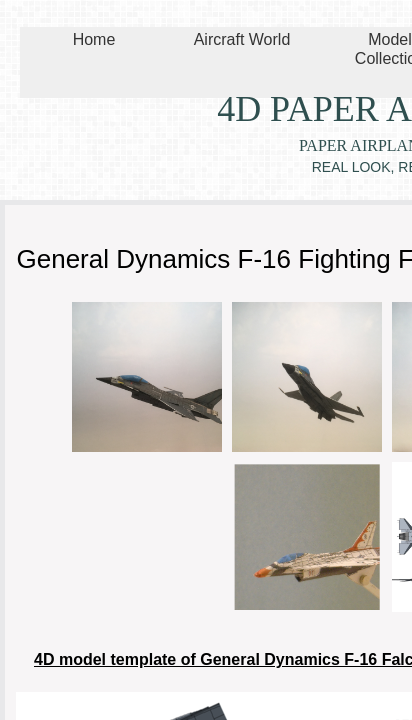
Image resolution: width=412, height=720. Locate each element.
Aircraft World (242, 39)
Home (94, 39)
